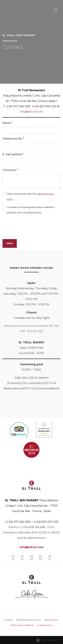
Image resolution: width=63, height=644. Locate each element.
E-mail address (13, 154)
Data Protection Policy (28, 620)
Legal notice (51, 620)
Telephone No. (13, 139)
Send (10, 243)
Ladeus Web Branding (50, 640)
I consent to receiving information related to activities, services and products (31, 210)
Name (7, 123)
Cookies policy (45, 625)
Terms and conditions (22, 625)
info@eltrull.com (32, 112)
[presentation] (28, 230)
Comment (10, 170)
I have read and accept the (30, 197)
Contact (9, 620)
